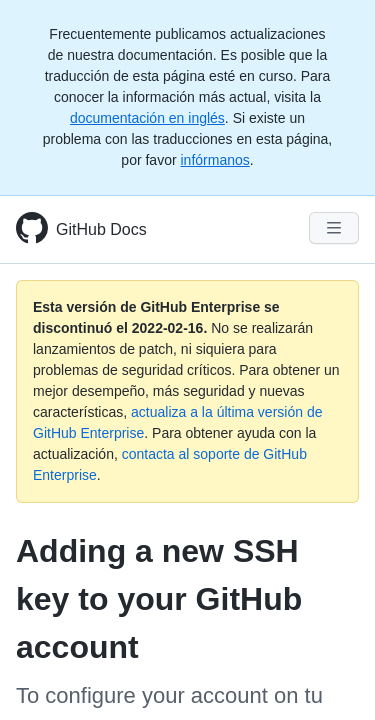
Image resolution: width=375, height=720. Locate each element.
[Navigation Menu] (334, 228)
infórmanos (214, 160)
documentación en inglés (147, 118)
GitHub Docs (101, 229)
